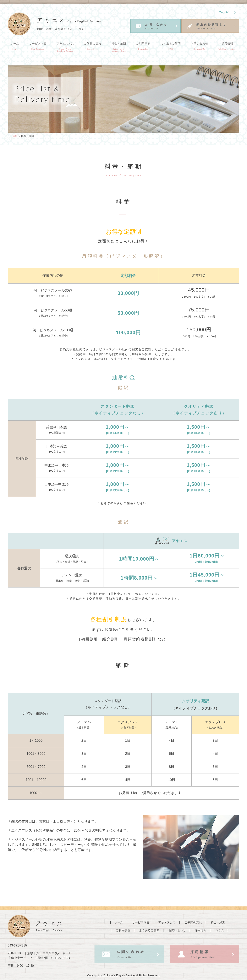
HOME (14, 136)
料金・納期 (119, 47)
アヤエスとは (65, 47)
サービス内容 (38, 46)
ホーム (15, 46)
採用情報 (227, 46)
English (225, 12)
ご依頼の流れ (93, 46)
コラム (220, 930)
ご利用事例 (143, 46)
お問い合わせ (200, 46)
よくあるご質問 (171, 46)
